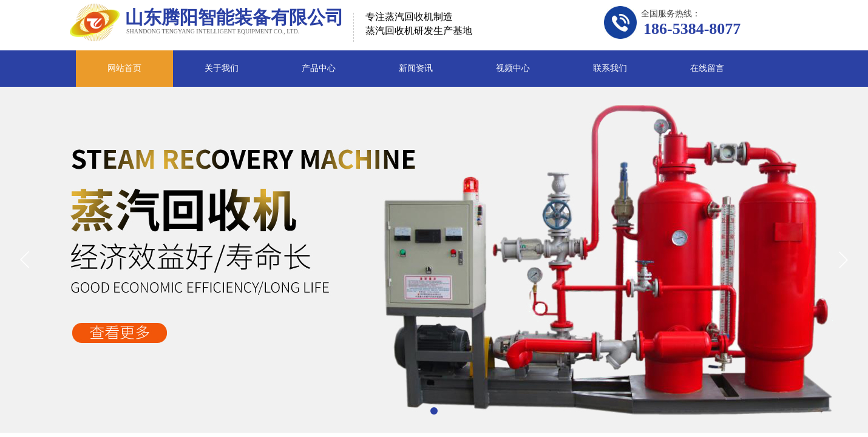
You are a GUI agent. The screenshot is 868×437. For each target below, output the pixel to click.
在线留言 (707, 68)
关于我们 (222, 68)
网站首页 (124, 68)
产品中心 (319, 68)
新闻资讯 (416, 68)
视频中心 (513, 68)
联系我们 (610, 68)
